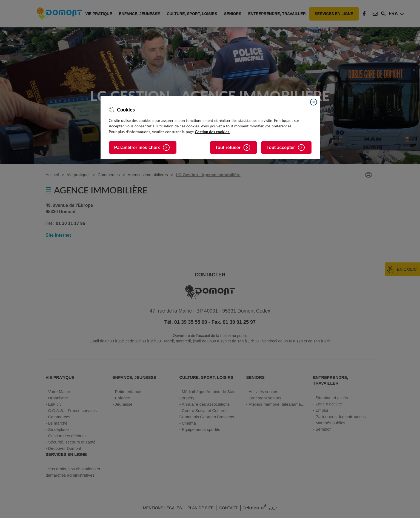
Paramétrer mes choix (137, 148)
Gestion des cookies (212, 131)
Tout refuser (228, 148)
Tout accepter (281, 148)
